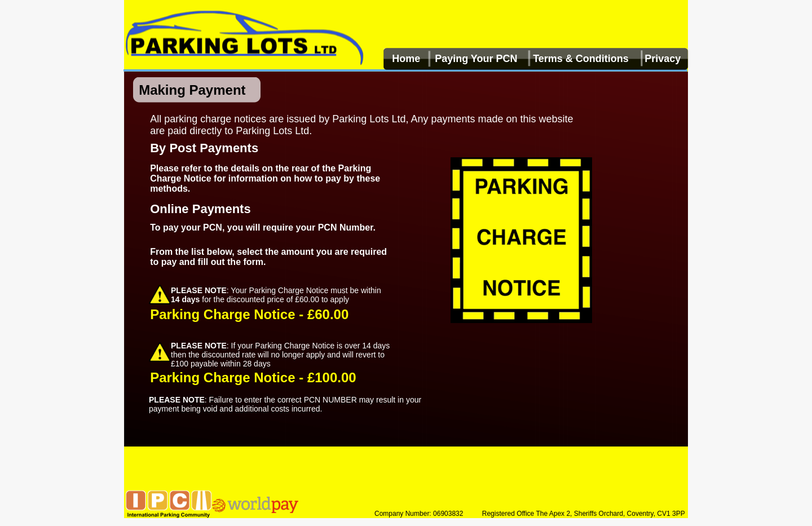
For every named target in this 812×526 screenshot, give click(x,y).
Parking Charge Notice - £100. (246, 377)
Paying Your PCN (476, 59)
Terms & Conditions (581, 59)
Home (406, 59)
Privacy (663, 59)
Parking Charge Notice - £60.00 (249, 314)
